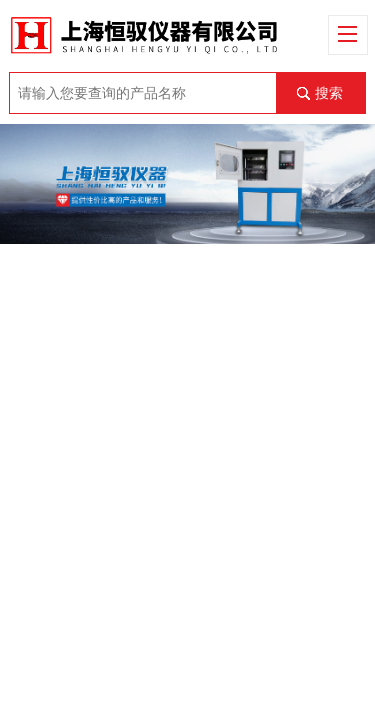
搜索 (329, 93)
